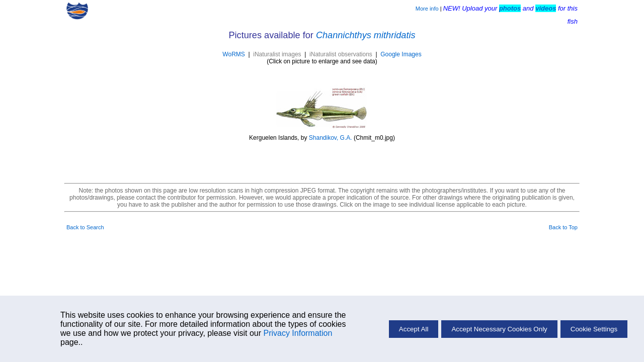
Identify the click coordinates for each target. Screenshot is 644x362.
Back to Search (85, 227)
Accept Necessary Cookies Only (499, 329)
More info (427, 9)
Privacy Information (298, 333)
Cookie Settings (594, 329)
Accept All (414, 329)
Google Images (401, 54)
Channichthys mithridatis (366, 35)
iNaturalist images (277, 54)
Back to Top (563, 227)
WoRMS (233, 54)
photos (510, 8)
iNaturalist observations (341, 54)
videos (546, 8)
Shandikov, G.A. (331, 138)
